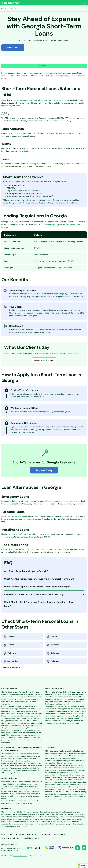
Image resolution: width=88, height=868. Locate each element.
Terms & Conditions (10, 838)
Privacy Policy (60, 834)
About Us (20, 834)
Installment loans (30, 534)
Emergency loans (9, 501)
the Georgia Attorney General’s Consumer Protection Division (41, 100)
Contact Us (32, 834)
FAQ (10, 834)
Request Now (13, 48)
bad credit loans (56, 549)
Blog (3, 834)
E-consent (46, 834)
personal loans (18, 516)
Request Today (44, 470)
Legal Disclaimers (31, 838)
